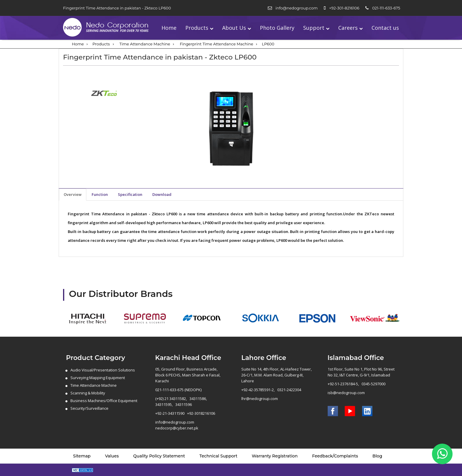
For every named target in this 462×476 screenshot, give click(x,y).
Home (169, 28)
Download (162, 194)
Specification (130, 194)
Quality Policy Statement (159, 456)
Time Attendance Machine (145, 44)
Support (314, 28)
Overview (73, 194)
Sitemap (82, 456)
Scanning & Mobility (88, 393)
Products (197, 28)
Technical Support (218, 456)
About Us (234, 28)
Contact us (385, 28)
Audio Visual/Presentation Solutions (103, 370)
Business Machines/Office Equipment (104, 401)
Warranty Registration (275, 456)
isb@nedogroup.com (346, 393)
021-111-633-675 (386, 8)
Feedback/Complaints (335, 456)
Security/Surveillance (89, 408)
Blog (377, 456)
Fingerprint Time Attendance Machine (216, 44)
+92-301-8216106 (344, 8)
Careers (348, 28)
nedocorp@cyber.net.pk (177, 428)
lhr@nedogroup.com (260, 399)
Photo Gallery (277, 28)
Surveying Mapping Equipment (98, 378)
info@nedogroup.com (297, 8)
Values (112, 456)
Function (100, 194)
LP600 (268, 44)
